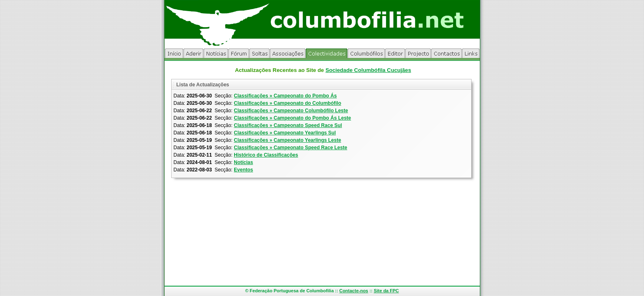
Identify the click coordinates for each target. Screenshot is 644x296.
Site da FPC (386, 291)
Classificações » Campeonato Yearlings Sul (285, 133)
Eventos (243, 170)
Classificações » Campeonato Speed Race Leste (290, 148)
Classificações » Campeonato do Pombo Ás (285, 96)
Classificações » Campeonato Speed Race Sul (288, 125)
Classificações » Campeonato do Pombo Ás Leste (292, 118)
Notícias (243, 162)
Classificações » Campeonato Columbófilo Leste (291, 111)
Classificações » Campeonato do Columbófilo (287, 103)
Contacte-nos (353, 291)
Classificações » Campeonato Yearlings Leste (287, 140)
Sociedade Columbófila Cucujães (368, 70)
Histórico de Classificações (266, 155)
